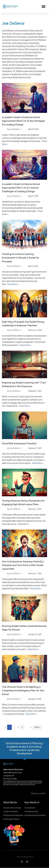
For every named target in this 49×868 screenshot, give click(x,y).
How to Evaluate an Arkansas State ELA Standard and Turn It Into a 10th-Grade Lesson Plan (23, 565)
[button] (43, 7)
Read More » (13, 284)
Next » (37, 727)
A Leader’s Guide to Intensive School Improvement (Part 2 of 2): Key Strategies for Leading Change (24, 121)
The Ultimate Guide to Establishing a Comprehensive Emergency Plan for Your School (23, 690)
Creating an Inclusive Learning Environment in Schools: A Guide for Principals (21, 258)
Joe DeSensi (15, 129)
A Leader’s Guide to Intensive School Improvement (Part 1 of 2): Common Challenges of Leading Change (21, 188)
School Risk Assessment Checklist (19, 443)
